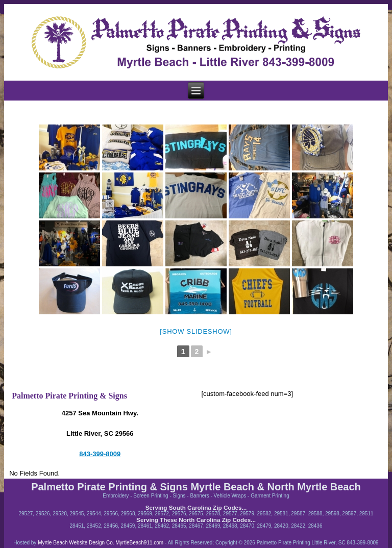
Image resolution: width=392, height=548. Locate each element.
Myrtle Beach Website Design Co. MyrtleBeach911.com (100, 543)
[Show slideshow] (196, 331)
